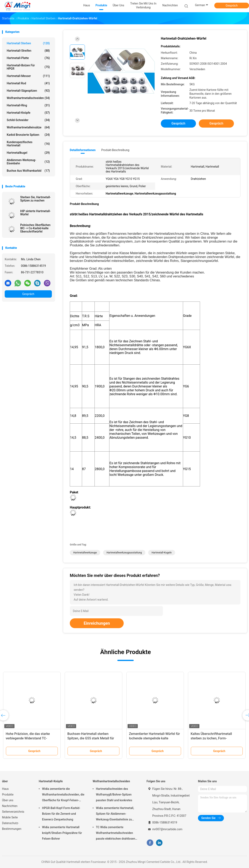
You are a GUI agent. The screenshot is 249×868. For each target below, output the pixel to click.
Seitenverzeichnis (13, 812)
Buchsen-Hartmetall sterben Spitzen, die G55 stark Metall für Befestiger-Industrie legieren (91, 738)
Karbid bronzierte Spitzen (28, 135)
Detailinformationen (83, 150)
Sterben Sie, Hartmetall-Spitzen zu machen (36, 199)
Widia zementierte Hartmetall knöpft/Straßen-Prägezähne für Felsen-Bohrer (62, 833)
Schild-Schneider (28, 120)
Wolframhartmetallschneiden (28, 98)
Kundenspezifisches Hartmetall (28, 144)
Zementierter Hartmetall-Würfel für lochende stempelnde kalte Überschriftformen (154, 738)
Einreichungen (97, 623)
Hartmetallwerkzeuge (85, 553)
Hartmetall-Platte (28, 58)
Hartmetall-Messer (28, 76)
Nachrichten (10, 806)
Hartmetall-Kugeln (162, 553)
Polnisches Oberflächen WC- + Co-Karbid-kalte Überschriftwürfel (35, 228)
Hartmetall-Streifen (28, 51)
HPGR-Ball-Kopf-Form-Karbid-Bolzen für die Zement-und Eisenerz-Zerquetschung (61, 814)
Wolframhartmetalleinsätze (28, 127)
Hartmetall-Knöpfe (28, 113)
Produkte (8, 795)
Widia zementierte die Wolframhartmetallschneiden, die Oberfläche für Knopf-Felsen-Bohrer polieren (63, 795)
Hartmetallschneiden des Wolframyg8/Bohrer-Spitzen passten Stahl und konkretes (114, 795)
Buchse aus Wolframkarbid (28, 171)
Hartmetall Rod (28, 83)
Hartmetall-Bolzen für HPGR (28, 67)
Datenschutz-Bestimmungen (12, 826)
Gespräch (232, 6)
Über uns (8, 800)
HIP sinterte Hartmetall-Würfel (35, 213)
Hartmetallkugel (28, 153)
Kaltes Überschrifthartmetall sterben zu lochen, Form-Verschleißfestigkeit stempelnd (213, 738)
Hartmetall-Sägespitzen (28, 91)
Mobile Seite (10, 817)
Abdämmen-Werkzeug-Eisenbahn (28, 162)
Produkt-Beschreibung (115, 150)
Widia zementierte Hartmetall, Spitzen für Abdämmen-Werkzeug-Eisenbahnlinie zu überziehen (115, 814)
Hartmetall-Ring (28, 105)
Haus (5, 789)
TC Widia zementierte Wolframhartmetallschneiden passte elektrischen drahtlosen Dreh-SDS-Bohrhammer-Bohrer (116, 834)
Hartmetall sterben (28, 43)
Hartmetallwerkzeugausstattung (124, 553)
